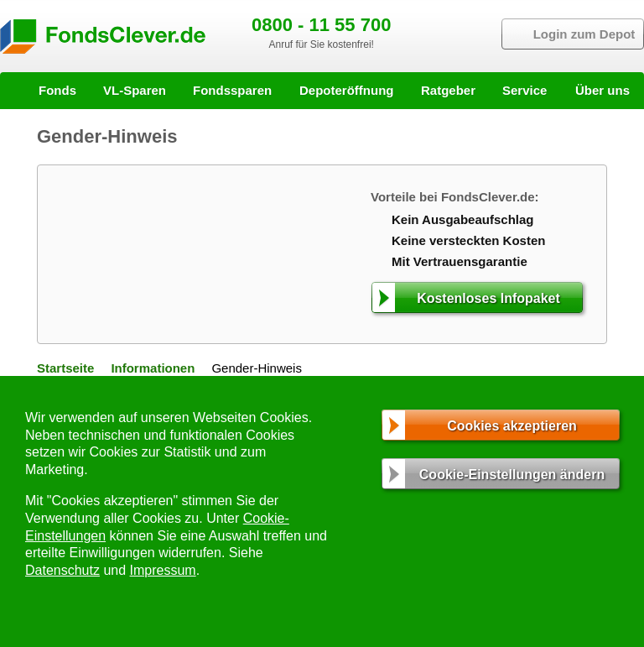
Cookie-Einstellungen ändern (512, 475)
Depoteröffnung (346, 90)
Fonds (57, 90)
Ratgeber (448, 90)
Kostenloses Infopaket (488, 298)
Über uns (602, 90)
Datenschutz (62, 570)
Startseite (65, 368)
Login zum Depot (584, 34)
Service (525, 90)
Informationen (153, 368)
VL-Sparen (135, 90)
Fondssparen (232, 90)
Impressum (163, 570)
